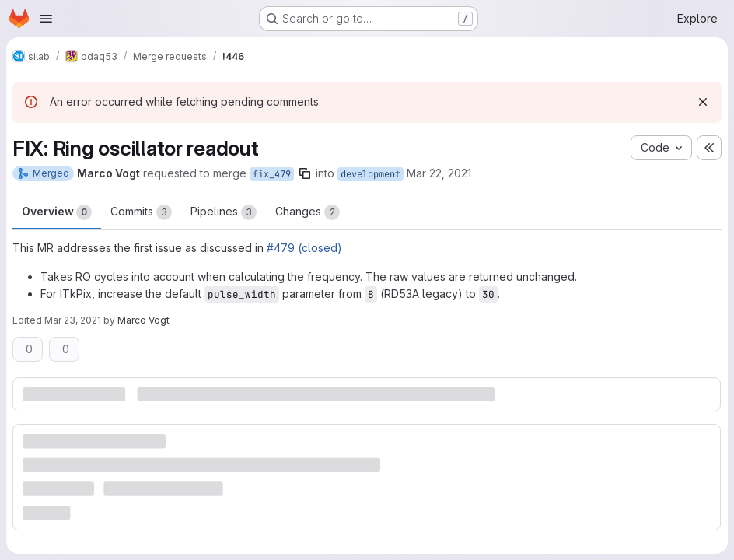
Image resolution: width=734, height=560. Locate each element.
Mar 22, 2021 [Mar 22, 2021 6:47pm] (439, 173)
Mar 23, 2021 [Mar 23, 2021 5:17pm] (73, 320)
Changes (308, 212)
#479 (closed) (304, 248)
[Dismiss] (703, 102)
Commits (141, 212)
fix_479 (272, 174)
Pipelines (224, 212)
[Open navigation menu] (46, 19)
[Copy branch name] (305, 173)
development (370, 174)
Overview (57, 212)
